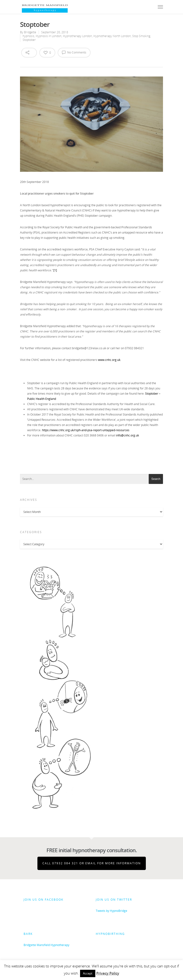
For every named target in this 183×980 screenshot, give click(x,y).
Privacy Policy (108, 973)
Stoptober (29, 40)
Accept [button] (88, 973)
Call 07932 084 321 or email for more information (92, 863)
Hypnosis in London (49, 36)
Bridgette (30, 32)
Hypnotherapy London (77, 36)
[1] (55, 270)
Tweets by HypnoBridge (112, 911)
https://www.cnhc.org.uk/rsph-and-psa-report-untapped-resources (86, 430)
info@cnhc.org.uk (127, 435)
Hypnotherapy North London (112, 36)
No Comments (74, 52)
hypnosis (28, 36)
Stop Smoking (141, 36)
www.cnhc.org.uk (109, 360)
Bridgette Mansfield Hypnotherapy (46, 945)
